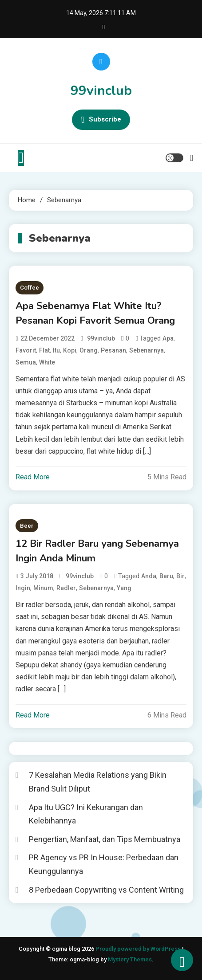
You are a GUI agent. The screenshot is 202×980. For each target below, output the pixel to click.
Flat (44, 350)
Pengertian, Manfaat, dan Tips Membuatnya (105, 839)
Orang (89, 350)
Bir (180, 576)
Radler (66, 588)
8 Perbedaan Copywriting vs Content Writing (106, 890)
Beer (27, 526)
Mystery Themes (130, 959)
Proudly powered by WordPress (139, 949)
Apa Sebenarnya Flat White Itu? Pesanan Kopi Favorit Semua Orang (95, 313)
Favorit (26, 350)
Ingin (23, 588)
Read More (33, 477)
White (47, 362)
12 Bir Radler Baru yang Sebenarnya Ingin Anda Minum (97, 551)
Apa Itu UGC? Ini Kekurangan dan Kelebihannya (86, 814)
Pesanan (113, 350)
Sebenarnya (147, 350)
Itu (56, 350)
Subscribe (101, 120)
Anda (149, 576)
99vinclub (101, 91)
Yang (124, 588)
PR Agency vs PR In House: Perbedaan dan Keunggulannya (104, 864)
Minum (43, 588)
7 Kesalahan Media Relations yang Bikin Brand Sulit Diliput (98, 782)
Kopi (70, 350)
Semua (26, 362)
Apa (168, 338)
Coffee (30, 288)
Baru (166, 576)
